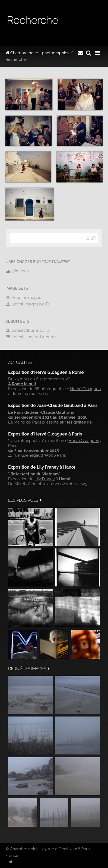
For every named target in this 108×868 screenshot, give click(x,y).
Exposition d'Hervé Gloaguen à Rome (46, 372)
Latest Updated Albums (31, 337)
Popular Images (23, 298)
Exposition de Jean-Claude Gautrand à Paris (53, 405)
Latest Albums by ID (27, 330)
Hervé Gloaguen (85, 389)
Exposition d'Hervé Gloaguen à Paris (45, 434)
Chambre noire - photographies (37, 53)
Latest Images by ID (27, 304)
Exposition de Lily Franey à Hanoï (42, 467)
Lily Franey (45, 479)
